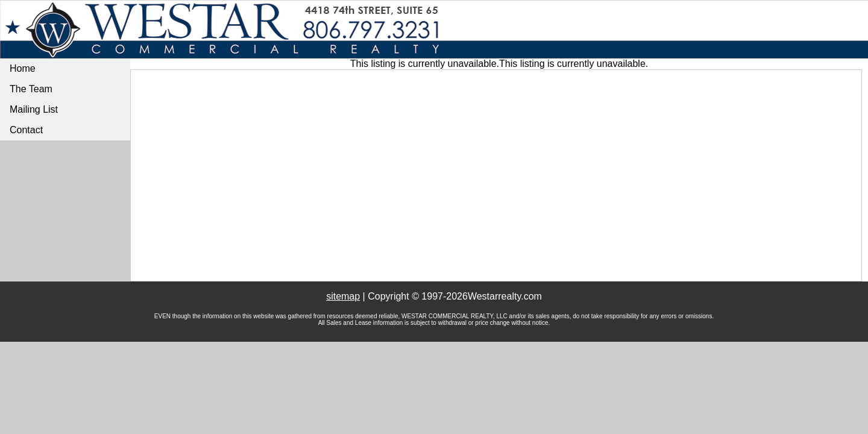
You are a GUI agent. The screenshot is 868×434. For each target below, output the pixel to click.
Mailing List (34, 109)
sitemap (343, 296)
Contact (26, 130)
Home (23, 68)
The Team (31, 89)
